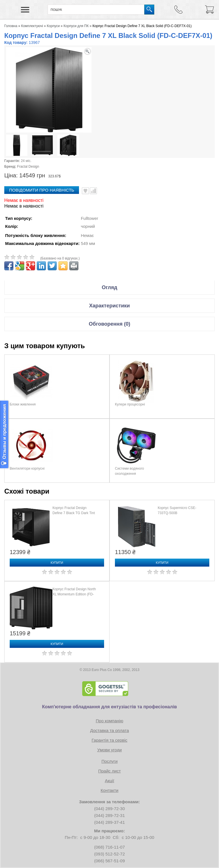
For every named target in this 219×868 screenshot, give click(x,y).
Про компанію (109, 721)
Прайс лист (109, 771)
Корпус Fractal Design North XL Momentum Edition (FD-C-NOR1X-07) (74, 594)
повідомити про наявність (42, 190)
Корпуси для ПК (76, 26)
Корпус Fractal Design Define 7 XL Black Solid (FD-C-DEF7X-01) (142, 26)
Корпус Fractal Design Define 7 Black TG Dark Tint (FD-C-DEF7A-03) (74, 513)
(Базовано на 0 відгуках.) (60, 258)
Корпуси (53, 26)
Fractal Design (28, 167)
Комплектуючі (32, 26)
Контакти (109, 790)
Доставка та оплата (109, 730)
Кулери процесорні (130, 404)
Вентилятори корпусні (27, 469)
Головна (11, 26)
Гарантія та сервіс (109, 740)
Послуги (110, 761)
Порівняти (93, 191)
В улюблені (85, 191)
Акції (110, 781)
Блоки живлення (23, 404)
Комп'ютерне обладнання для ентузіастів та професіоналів (110, 707)
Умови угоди (109, 750)
